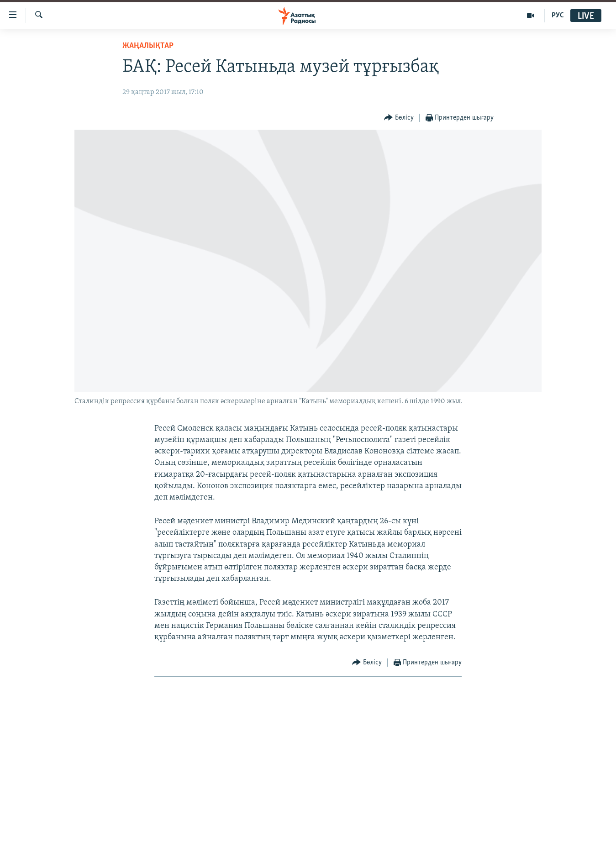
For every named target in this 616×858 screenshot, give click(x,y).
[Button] (399, 118)
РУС (558, 16)
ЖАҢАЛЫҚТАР (148, 46)
